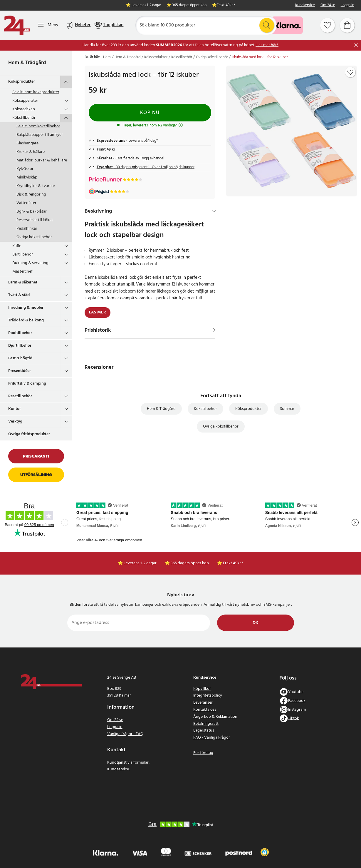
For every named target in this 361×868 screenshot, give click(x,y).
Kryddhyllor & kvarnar (36, 186)
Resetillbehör (20, 396)
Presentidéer (20, 371)
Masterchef (22, 272)
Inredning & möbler (26, 308)
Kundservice (305, 5)
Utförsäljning (36, 475)
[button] (265, 852)
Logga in (347, 5)
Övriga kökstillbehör (34, 237)
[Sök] (206, 25)
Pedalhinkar (27, 229)
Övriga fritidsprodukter (29, 434)
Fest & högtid (20, 358)
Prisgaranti (36, 456)
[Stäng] (356, 45)
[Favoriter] (328, 25)
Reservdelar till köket (35, 220)
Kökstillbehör (24, 118)
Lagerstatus (204, 731)
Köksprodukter (22, 82)
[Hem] (17, 25)
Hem (107, 57)
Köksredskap (24, 109)
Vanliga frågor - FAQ (125, 734)
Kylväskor (25, 169)
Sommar (287, 409)
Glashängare (27, 143)
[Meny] (48, 25)
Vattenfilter (26, 203)
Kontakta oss (205, 710)
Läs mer (98, 312)
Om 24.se (328, 5)
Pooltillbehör (20, 333)
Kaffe (17, 246)
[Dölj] (214, 211)
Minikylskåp (27, 177)
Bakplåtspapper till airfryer (40, 135)
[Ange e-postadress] (139, 623)
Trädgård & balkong (26, 320)
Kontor (15, 409)
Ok (255, 623)
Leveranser (203, 703)
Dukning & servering (30, 263)
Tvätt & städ (19, 295)
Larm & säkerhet (23, 282)
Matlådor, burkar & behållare (42, 160)
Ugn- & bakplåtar (32, 212)
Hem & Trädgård (27, 63)
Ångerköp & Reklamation (215, 717)
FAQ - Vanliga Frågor (212, 738)
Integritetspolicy (208, 696)
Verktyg (15, 422)
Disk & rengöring (31, 195)
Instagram (297, 709)
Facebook (297, 701)
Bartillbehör (23, 254)
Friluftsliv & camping (27, 384)
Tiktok (294, 718)
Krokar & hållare (31, 152)
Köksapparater (25, 101)
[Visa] (214, 330)
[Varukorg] (347, 25)
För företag (203, 753)
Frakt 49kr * (226, 5)
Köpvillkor (202, 689)
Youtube (296, 692)
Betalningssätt (206, 724)
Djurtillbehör (20, 346)
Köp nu (150, 113)
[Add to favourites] (350, 72)
